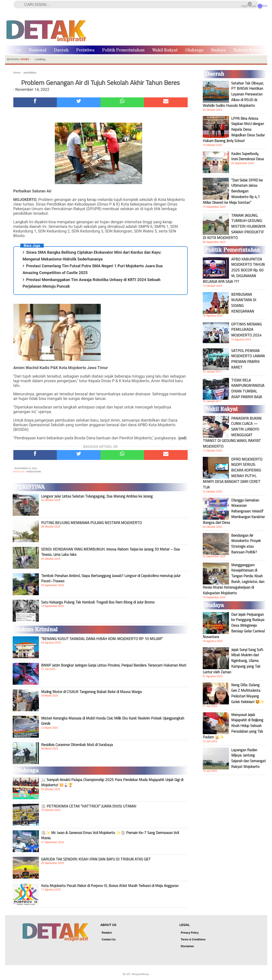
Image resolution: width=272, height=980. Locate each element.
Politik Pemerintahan (123, 50)
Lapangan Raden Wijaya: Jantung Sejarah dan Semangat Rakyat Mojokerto (249, 758)
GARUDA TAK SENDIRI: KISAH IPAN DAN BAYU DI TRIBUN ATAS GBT (96, 859)
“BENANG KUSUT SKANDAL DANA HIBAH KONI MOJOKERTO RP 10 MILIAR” (102, 639)
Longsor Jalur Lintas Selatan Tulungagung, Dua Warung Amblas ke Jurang (97, 496)
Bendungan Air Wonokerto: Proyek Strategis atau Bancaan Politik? (246, 544)
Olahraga (194, 50)
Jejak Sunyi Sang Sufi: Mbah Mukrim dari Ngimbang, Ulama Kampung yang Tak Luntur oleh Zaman (233, 661)
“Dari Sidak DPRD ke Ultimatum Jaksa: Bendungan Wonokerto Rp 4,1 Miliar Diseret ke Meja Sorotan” (233, 191)
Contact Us (109, 940)
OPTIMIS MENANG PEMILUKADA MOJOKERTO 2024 (246, 330)
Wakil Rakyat (165, 50)
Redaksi (107, 933)
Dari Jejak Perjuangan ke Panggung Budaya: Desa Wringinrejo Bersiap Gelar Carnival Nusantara (234, 626)
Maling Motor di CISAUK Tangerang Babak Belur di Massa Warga (91, 692)
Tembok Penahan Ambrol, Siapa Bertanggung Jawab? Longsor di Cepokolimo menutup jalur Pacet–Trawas (111, 578)
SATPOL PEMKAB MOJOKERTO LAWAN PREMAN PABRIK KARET (248, 359)
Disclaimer (188, 946)
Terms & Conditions (193, 940)
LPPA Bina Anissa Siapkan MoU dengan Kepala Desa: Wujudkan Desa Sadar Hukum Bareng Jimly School (234, 130)
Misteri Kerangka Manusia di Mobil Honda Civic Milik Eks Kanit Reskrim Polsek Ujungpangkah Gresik (113, 721)
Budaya (218, 50)
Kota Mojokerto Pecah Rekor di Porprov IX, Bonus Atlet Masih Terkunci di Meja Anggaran (110, 886)
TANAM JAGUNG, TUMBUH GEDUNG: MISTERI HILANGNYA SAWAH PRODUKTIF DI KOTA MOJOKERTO (234, 227)
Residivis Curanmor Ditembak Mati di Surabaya (77, 745)
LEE (128, 974)
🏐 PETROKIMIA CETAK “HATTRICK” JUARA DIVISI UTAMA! (89, 806)
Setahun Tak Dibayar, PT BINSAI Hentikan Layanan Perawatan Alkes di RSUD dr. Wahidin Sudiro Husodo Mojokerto (233, 94)
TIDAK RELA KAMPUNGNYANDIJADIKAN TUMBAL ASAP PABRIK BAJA (248, 389)
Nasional (38, 50)
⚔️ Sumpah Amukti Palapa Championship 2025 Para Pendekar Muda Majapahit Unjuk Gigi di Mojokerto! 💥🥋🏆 (112, 782)
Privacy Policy (190, 933)
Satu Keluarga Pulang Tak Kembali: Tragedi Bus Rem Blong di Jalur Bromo (98, 602)
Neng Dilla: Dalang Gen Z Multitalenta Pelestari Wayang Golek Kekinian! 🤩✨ (248, 693)
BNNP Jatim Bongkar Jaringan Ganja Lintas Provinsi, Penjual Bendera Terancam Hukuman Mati (114, 665)
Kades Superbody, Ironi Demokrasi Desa (248, 156)
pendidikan (34, 472)
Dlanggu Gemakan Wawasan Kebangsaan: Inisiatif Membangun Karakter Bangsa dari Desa (234, 511)
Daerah (61, 50)
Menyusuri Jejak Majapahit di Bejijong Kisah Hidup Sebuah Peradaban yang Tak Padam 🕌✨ (233, 726)
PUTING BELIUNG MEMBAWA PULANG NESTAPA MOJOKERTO (91, 523)
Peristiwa (85, 50)
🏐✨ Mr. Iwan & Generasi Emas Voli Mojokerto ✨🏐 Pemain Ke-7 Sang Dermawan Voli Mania (110, 835)
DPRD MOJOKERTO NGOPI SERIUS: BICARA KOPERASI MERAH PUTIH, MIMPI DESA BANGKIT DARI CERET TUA (233, 473)
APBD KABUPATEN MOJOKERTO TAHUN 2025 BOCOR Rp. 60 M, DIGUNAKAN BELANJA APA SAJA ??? (234, 270)
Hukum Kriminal (250, 50)
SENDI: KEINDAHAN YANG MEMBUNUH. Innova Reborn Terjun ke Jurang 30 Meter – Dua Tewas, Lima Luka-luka (110, 552)
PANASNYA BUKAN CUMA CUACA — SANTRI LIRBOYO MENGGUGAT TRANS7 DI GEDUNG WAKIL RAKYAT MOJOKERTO (232, 432)
